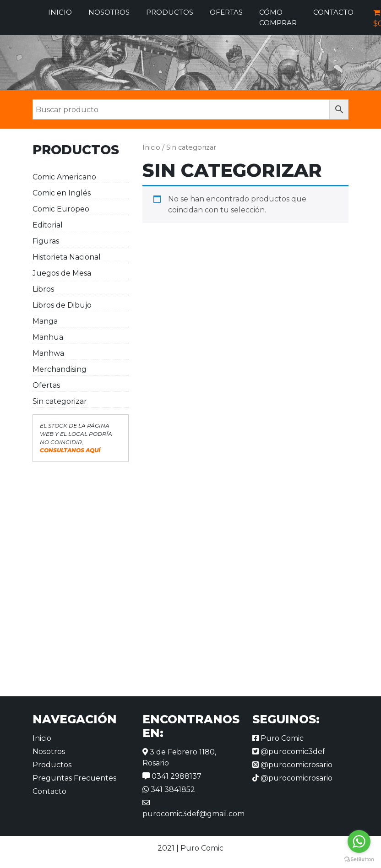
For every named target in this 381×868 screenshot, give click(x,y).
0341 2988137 (172, 776)
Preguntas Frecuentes (74, 778)
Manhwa (48, 353)
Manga (45, 321)
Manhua (48, 337)
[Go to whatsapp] (359, 841)
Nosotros (109, 12)
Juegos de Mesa (62, 273)
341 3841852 (169, 789)
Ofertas (226, 12)
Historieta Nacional (67, 257)
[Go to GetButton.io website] (359, 859)
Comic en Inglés (62, 193)
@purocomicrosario (292, 765)
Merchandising (60, 369)
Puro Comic (278, 738)
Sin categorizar (60, 401)
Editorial (48, 225)
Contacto (333, 12)
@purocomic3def (289, 751)
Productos (170, 12)
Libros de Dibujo (62, 305)
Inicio (60, 12)
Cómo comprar (278, 17)
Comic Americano (64, 177)
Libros (43, 289)
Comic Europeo (61, 209)
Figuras (46, 241)
